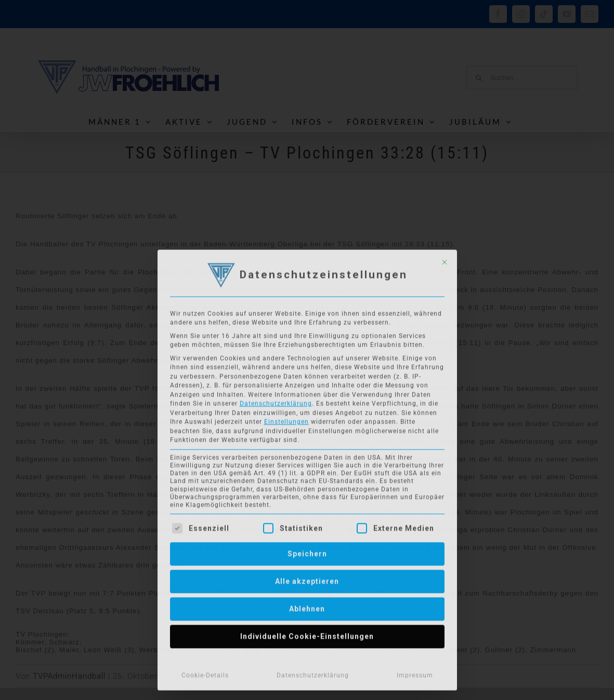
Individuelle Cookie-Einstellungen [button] (307, 634)
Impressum (415, 673)
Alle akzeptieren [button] (307, 579)
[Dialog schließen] (445, 260)
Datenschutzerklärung (276, 401)
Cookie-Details (205, 673)
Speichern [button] (307, 551)
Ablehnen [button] (307, 606)
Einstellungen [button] (286, 419)
